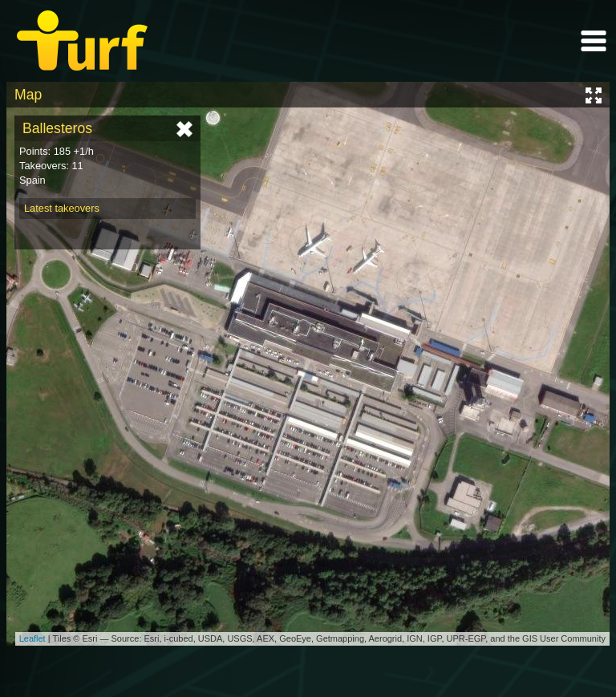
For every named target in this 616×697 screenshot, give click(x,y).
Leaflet (32, 638)
